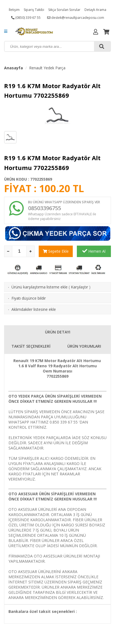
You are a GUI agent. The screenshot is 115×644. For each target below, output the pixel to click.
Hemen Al (94, 251)
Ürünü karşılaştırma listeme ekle (40, 287)
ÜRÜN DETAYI (58, 332)
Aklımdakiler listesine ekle (34, 309)
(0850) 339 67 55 (26, 18)
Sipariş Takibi (34, 10)
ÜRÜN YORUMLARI (84, 346)
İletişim (14, 10)
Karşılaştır (79, 287)
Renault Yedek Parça (47, 68)
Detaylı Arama (95, 10)
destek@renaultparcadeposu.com (76, 18)
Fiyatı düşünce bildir (29, 298)
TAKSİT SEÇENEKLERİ (31, 346)
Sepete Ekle (56, 251)
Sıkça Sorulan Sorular (64, 10)
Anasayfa (13, 68)
